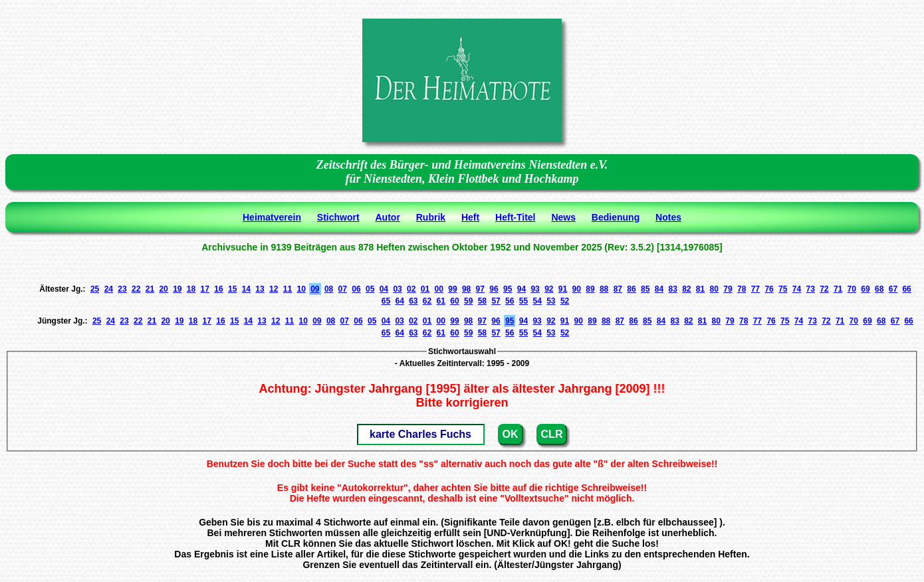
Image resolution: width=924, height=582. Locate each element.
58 (482, 301)
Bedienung (616, 217)
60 (454, 301)
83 (672, 289)
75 (783, 289)
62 (427, 301)
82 (686, 289)
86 (631, 289)
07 (343, 289)
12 (274, 289)
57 (496, 301)
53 (551, 301)
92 (549, 289)
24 (109, 289)
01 (425, 289)
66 (906, 289)
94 (521, 289)
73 (810, 289)
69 (865, 289)
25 (95, 289)
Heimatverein (272, 217)
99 (452, 289)
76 (769, 289)
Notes (668, 217)
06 (356, 289)
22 (136, 289)
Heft (470, 217)
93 (535, 289)
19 (177, 289)
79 (728, 289)
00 (439, 289)
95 (508, 289)
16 (218, 289)
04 (384, 289)
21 (150, 289)
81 (700, 289)
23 (122, 289)
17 (205, 289)
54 (537, 301)
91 (563, 289)
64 (399, 301)
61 (441, 301)
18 (191, 289)
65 (386, 301)
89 (590, 289)
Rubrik (431, 217)
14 (246, 289)
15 (232, 289)
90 (577, 289)
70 (852, 289)
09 (315, 289)
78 (742, 289)
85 (645, 289)
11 (288, 289)
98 (466, 289)
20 (163, 289)
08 (329, 289)
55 (523, 301)
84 (659, 289)
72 (824, 289)
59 (468, 301)
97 (480, 289)
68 (879, 289)
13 (260, 289)
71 (838, 289)
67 (893, 289)
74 (797, 289)
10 (301, 289)
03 (397, 289)
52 (565, 301)
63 (413, 301)
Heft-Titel (515, 217)
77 (755, 289)
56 (510, 301)
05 (370, 289)
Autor (388, 217)
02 (411, 289)
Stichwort (338, 217)
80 (714, 289)
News (563, 217)
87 (618, 289)
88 (604, 289)
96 (494, 289)
